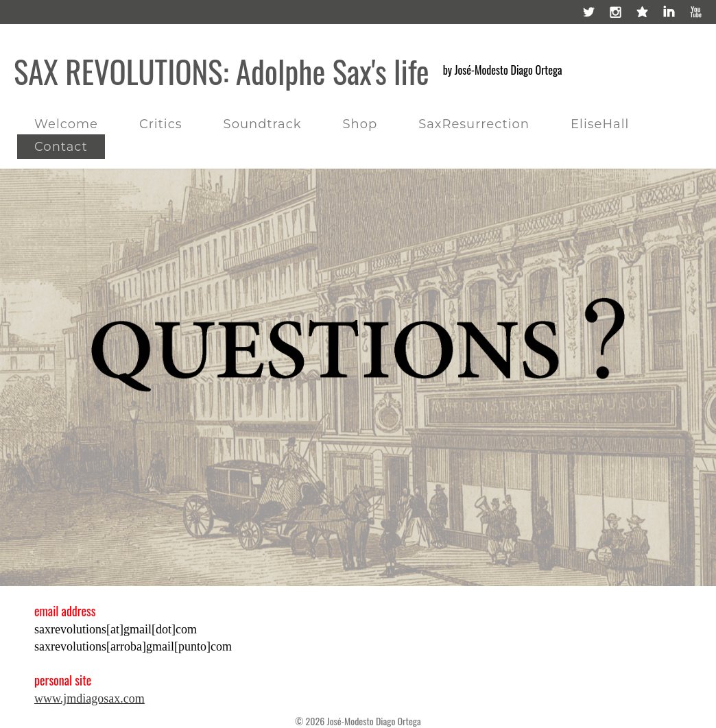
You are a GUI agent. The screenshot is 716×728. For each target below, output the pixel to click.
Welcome (66, 124)
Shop (360, 124)
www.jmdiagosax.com (89, 699)
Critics (161, 124)
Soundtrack (263, 124)
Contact (61, 147)
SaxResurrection (474, 124)
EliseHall (600, 124)
